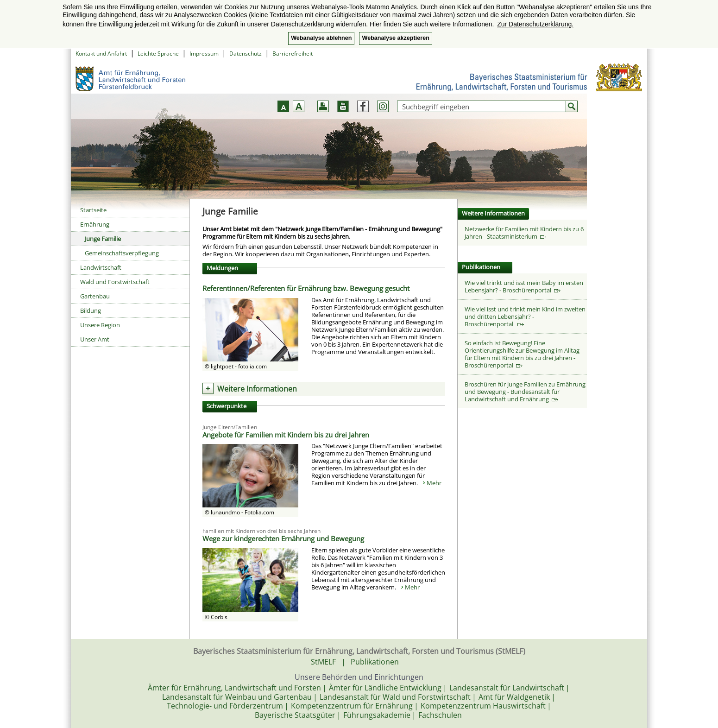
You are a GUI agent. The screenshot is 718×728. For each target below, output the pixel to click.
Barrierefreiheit (293, 54)
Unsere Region (100, 325)
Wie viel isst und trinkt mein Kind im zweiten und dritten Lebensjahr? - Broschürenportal (525, 317)
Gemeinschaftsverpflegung (122, 253)
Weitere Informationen (257, 389)
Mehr (434, 483)
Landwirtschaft (101, 267)
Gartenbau (95, 296)
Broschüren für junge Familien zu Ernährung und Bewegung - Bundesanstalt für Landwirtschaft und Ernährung (525, 392)
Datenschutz (246, 54)
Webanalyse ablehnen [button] (321, 38)
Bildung (91, 310)
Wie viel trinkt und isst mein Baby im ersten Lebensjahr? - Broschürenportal (524, 286)
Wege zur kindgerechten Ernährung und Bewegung (283, 538)
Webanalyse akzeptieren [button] (395, 38)
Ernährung (95, 224)
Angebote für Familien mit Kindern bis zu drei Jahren (286, 435)
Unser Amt (95, 339)
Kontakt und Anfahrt (101, 54)
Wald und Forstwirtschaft (115, 282)
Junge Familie (103, 239)
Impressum (204, 54)
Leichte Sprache (158, 54)
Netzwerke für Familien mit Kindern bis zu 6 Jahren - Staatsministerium (524, 233)
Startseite (93, 210)
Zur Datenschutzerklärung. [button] (535, 24)
